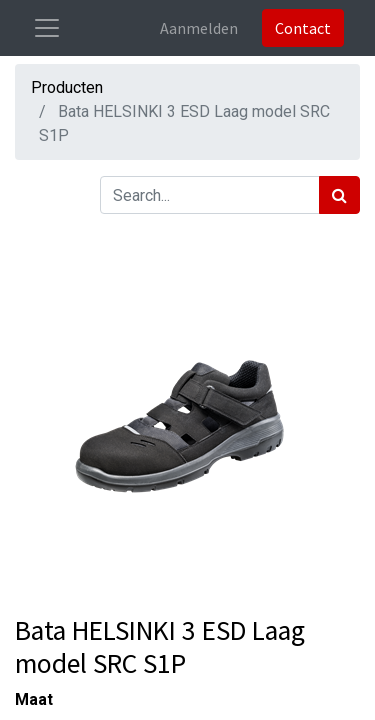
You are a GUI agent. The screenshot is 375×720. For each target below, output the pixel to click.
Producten (67, 87)
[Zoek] (339, 195)
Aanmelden (199, 28)
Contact (303, 28)
